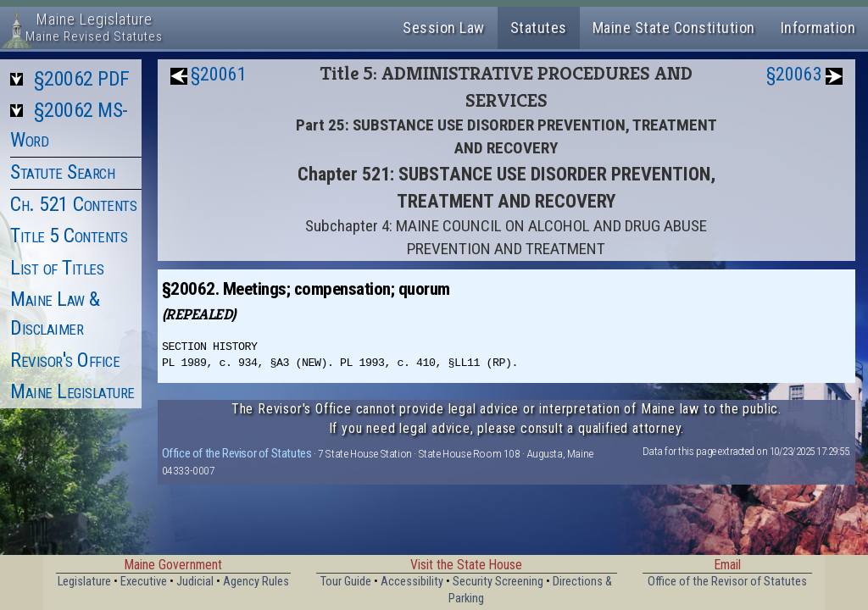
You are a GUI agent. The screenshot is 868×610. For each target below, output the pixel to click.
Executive (144, 582)
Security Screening (498, 582)
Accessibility (412, 582)
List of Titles (57, 268)
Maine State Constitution (674, 28)
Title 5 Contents (69, 236)
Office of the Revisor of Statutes (237, 453)
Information (818, 28)
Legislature (84, 582)
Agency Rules (256, 582)
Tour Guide (346, 582)
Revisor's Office (65, 360)
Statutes (539, 28)
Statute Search (62, 172)
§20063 (794, 74)
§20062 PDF (82, 79)
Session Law (444, 28)
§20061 (219, 74)
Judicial (195, 582)
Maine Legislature (72, 391)
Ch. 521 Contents (73, 204)
